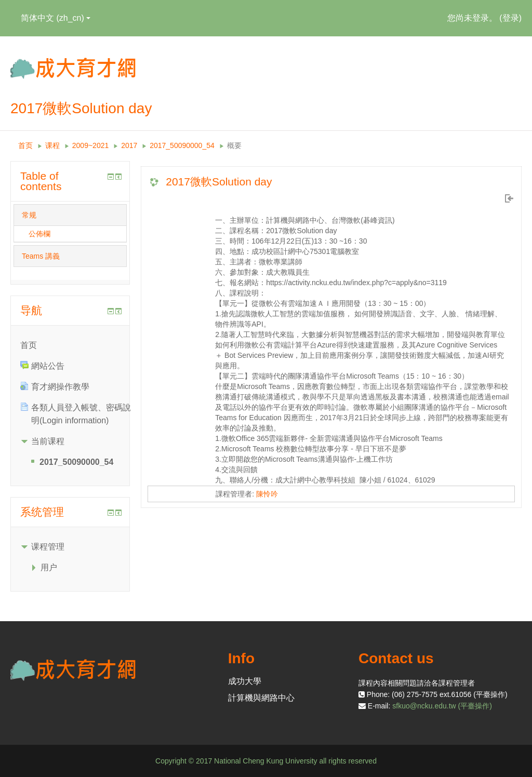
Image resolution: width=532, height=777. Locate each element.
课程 (52, 145)
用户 (49, 567)
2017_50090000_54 (182, 145)
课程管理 (48, 547)
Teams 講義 (41, 256)
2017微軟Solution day (219, 182)
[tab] (70, 215)
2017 (129, 145)
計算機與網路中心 (261, 698)
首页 (25, 145)
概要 (234, 145)
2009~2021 (90, 145)
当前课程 (48, 441)
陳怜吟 (267, 494)
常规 (29, 215)
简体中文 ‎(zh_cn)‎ (56, 18)
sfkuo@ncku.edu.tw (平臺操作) (442, 706)
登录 (511, 18)
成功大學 (245, 681)
